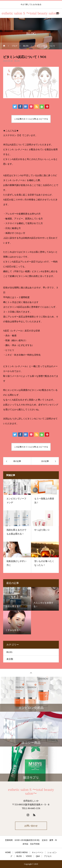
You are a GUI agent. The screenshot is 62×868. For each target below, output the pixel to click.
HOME (8, 852)
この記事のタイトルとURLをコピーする (31, 119)
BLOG (17, 61)
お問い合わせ (31, 826)
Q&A (38, 856)
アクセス (48, 856)
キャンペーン (38, 852)
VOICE (29, 856)
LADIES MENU (21, 852)
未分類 (10, 659)
